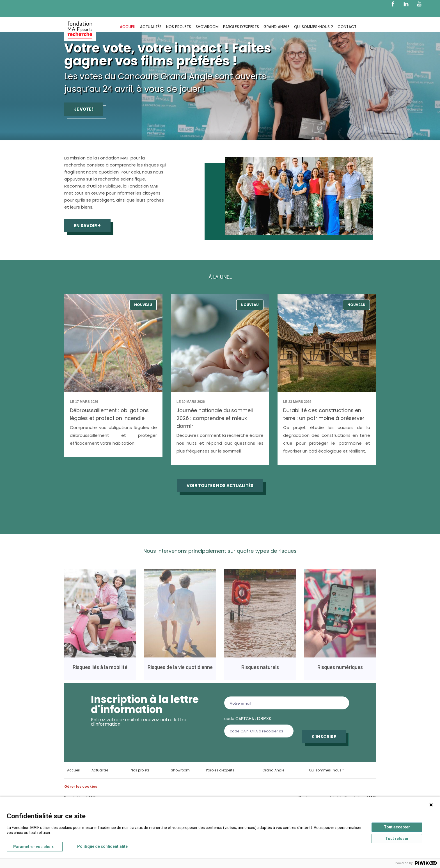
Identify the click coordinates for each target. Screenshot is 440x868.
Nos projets (179, 27)
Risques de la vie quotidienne (180, 670)
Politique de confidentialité (102, 846)
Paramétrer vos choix (33, 847)
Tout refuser (397, 839)
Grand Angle (277, 27)
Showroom (207, 27)
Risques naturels (260, 670)
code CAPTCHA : (248, 718)
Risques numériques (340, 670)
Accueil (128, 27)
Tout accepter (397, 827)
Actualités (151, 27)
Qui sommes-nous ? (314, 27)
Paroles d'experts (241, 27)
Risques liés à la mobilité (100, 670)
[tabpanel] (220, 70)
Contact (347, 27)
